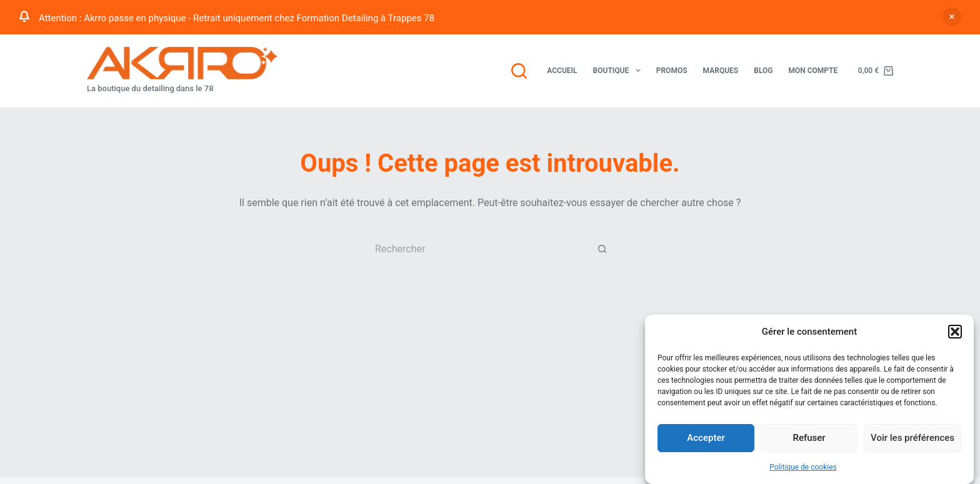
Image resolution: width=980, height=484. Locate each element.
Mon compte (813, 71)
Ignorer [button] (952, 17)
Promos (672, 71)
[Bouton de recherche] (602, 249)
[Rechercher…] (477, 249)
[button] (955, 333)
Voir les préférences (912, 439)
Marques (721, 71)
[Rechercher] (519, 71)
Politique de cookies (803, 468)
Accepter (706, 439)
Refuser (809, 439)
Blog (763, 71)
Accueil (562, 71)
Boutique (619, 71)
